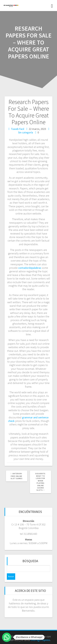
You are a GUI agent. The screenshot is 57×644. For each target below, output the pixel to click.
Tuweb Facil (18, 129)
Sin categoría (26, 132)
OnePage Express (40, 640)
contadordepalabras (30, 268)
